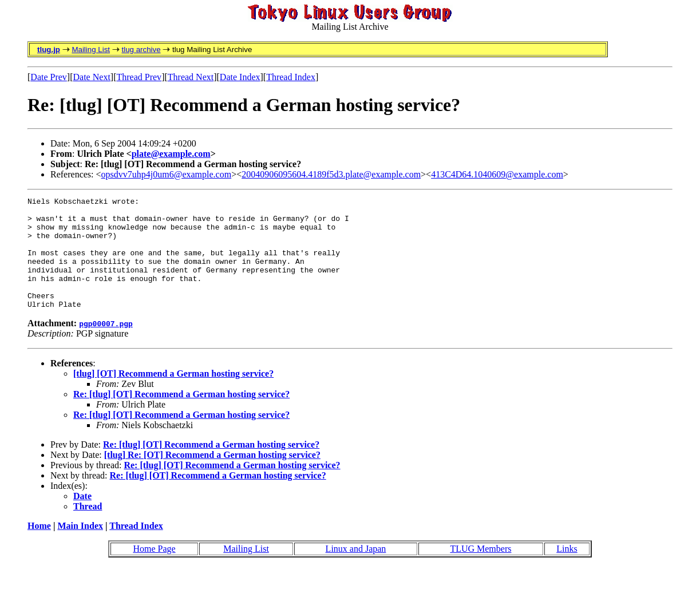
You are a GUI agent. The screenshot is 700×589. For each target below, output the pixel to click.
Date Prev (49, 77)
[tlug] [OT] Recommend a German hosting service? (173, 396)
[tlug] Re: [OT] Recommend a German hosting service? (212, 477)
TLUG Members (480, 571)
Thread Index (291, 77)
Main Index (80, 548)
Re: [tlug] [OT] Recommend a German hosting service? (181, 416)
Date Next (92, 77)
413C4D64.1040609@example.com (497, 174)
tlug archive (141, 50)
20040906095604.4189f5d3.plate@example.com (331, 174)
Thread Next (191, 77)
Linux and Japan (356, 571)
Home (39, 548)
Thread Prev (139, 77)
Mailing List (91, 50)
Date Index (240, 77)
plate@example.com (171, 154)
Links (567, 571)
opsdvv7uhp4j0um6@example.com (167, 174)
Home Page (154, 571)
